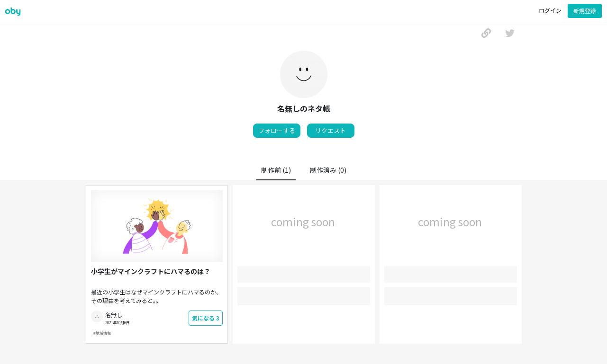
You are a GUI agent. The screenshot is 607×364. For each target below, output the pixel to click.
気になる (206, 318)
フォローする (277, 130)
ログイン (550, 10)
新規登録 (585, 11)
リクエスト (331, 130)
